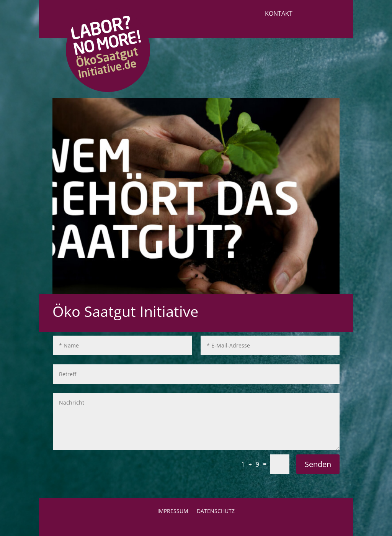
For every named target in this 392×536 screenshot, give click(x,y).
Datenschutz (216, 511)
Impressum (173, 511)
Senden (318, 464)
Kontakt (279, 14)
